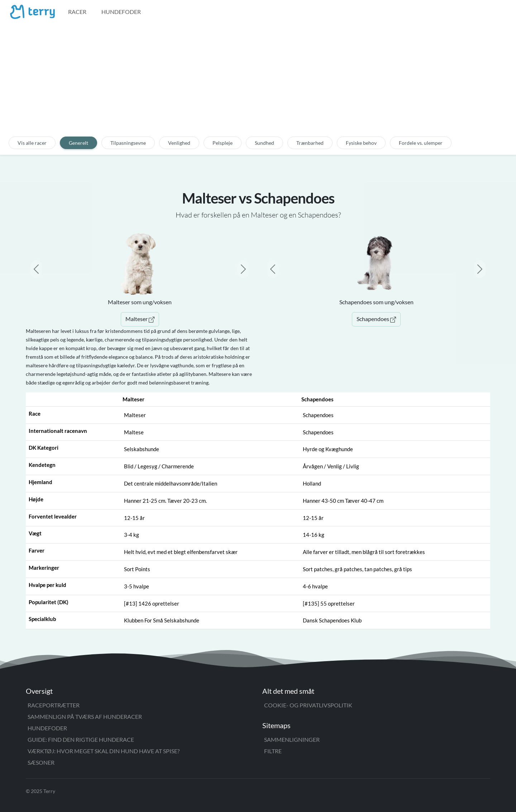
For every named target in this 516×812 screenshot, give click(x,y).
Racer (77, 12)
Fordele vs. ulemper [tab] (421, 143)
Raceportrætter (54, 705)
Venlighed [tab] (179, 143)
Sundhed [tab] (264, 143)
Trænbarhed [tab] (310, 143)
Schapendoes (376, 319)
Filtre (273, 751)
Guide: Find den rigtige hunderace (81, 739)
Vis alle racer (32, 143)
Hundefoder (121, 12)
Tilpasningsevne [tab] (128, 143)
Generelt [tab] (78, 143)
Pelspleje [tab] (223, 143)
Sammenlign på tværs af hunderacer (85, 717)
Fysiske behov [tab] (361, 143)
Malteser (140, 319)
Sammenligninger (292, 739)
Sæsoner (41, 762)
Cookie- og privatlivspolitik (308, 705)
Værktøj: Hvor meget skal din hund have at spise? (104, 751)
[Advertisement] (258, 85)
